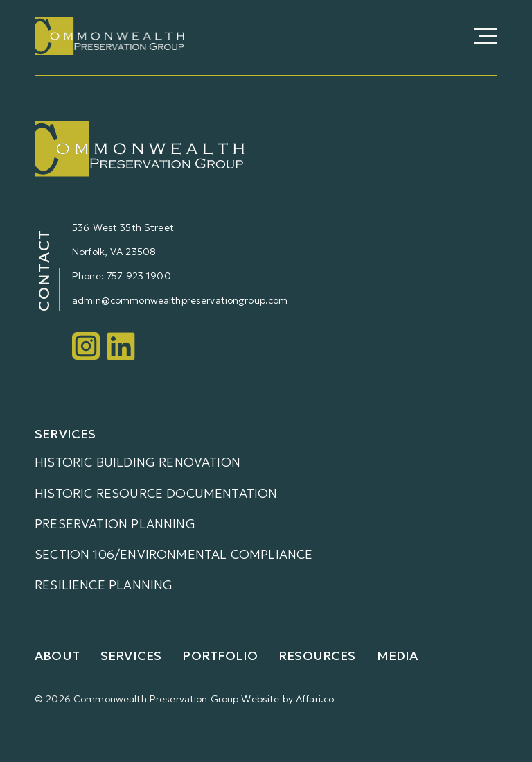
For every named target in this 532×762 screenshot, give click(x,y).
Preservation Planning (115, 524)
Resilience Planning (104, 585)
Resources (317, 656)
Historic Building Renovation (138, 462)
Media (398, 656)
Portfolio (220, 656)
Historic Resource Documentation (156, 493)
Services (131, 656)
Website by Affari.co (287, 699)
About (57, 656)
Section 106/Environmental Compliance (174, 554)
